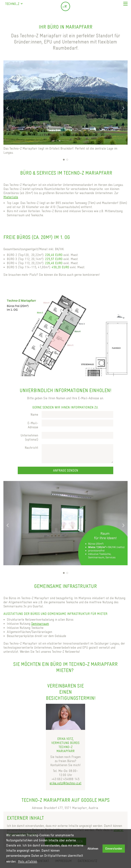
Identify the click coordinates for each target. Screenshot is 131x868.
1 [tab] (64, 160)
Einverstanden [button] (114, 849)
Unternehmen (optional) (29, 437)
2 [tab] (67, 160)
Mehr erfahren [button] (28, 861)
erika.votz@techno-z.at (65, 783)
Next (123, 108)
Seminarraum (40, 624)
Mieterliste (11, 197)
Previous (8, 108)
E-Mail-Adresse (33, 425)
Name (34, 414)
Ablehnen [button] (93, 849)
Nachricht (31, 448)
